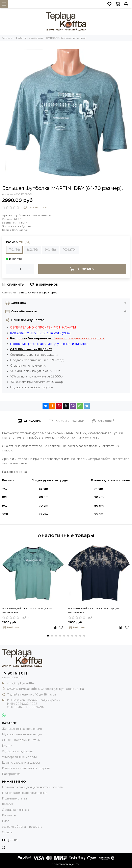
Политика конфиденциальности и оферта (32, 787)
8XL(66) (32, 250)
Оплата (7, 832)
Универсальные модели (19, 757)
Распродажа (11, 774)
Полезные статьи (14, 798)
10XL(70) (69, 250)
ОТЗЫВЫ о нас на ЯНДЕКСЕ (31, 349)
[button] (48, 636)
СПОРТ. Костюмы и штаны (21, 740)
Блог (5, 821)
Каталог (8, 804)
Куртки (7, 746)
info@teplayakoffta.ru (22, 683)
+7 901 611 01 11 (15, 673)
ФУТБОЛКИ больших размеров (37, 293)
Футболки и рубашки (18, 751)
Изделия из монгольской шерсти (26, 768)
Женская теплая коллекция (22, 729)
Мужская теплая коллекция (22, 734)
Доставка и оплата (16, 810)
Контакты (9, 815)
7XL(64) (14, 250)
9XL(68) (50, 250)
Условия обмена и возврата (22, 827)
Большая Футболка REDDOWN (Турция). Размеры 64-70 (28, 610)
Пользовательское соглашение (25, 793)
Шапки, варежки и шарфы (21, 763)
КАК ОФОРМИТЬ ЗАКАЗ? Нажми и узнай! (41, 333)
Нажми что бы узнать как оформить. (57, 338)
